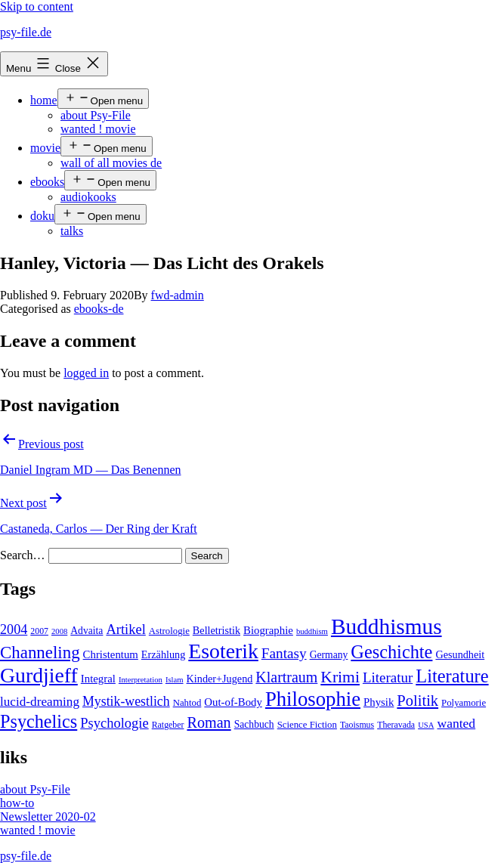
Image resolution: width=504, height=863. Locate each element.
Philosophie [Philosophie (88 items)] (313, 699)
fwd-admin (178, 295)
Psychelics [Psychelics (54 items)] (39, 721)
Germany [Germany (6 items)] (329, 655)
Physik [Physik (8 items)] (379, 702)
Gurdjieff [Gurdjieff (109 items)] (39, 675)
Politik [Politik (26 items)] (417, 701)
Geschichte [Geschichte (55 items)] (391, 652)
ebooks (47, 182)
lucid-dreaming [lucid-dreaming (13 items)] (40, 702)
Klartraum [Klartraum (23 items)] (286, 677)
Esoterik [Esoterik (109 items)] (223, 651)
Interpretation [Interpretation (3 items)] (141, 680)
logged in (86, 373)
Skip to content (37, 6)
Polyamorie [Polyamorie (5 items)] (464, 703)
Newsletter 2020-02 (48, 817)
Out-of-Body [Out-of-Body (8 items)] (233, 702)
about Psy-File (96, 115)
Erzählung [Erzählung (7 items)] (163, 654)
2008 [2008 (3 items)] (59, 631)
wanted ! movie (98, 129)
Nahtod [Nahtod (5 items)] (187, 703)
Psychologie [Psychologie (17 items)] (114, 723)
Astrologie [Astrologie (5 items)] (169, 631)
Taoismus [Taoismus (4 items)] (357, 725)
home (44, 100)
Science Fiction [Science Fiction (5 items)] (307, 725)
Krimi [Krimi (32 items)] (340, 677)
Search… (23, 555)
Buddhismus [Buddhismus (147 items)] (387, 626)
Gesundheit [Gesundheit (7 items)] (460, 654)
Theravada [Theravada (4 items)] (396, 725)
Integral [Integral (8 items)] (98, 679)
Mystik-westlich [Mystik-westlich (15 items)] (126, 701)
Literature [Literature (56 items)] (452, 676)
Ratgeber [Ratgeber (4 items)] (168, 725)
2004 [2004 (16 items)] (14, 629)
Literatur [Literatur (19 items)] (388, 677)
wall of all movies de (111, 163)
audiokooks (88, 197)
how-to (17, 803)
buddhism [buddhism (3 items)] (312, 631)
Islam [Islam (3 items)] (175, 680)
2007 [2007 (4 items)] (39, 631)
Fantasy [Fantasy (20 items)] (284, 653)
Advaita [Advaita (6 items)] (87, 631)
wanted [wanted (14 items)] (456, 723)
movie (45, 148)
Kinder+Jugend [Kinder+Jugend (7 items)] (220, 679)
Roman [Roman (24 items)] (209, 722)
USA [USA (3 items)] (426, 725)
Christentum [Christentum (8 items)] (111, 654)
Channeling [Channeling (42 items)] (40, 653)
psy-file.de (26, 32)
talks (72, 231)
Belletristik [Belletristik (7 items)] (216, 630)
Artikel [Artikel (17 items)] (125, 629)
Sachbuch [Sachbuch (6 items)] (254, 724)
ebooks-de (99, 309)
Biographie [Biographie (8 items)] (268, 630)
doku (42, 216)
